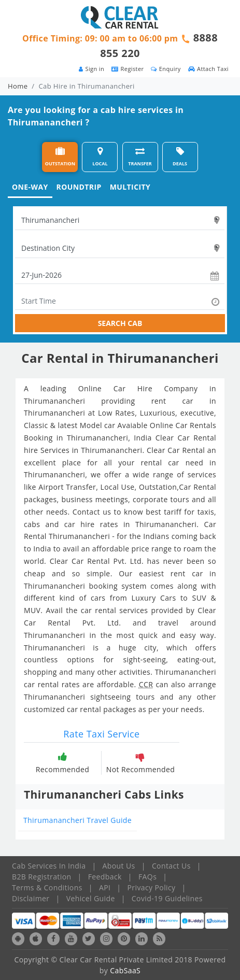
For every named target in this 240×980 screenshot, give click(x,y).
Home (18, 86)
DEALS (180, 157)
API (105, 887)
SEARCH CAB (120, 323)
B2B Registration (41, 877)
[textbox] (120, 220)
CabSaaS (125, 970)
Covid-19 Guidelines (167, 898)
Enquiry (166, 69)
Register (128, 69)
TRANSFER (140, 157)
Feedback (105, 877)
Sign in (91, 69)
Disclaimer (31, 898)
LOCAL (100, 157)
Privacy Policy (152, 887)
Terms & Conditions (47, 887)
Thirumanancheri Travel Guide (77, 820)
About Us (119, 866)
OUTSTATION (60, 157)
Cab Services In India (49, 866)
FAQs (147, 877)
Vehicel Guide (91, 898)
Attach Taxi (208, 69)
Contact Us (171, 866)
